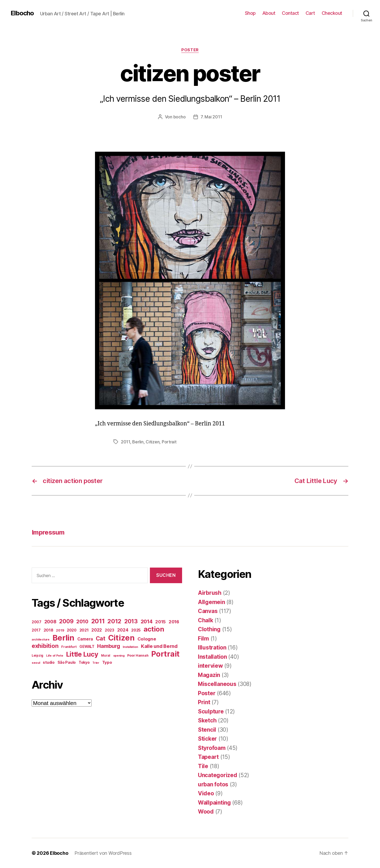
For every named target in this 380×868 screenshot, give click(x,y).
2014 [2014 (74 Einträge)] (147, 621)
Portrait (169, 442)
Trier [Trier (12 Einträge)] (96, 663)
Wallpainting (214, 803)
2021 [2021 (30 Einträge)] (84, 630)
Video (206, 793)
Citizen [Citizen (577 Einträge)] (121, 638)
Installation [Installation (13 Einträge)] (130, 647)
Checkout (332, 13)
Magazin (209, 675)
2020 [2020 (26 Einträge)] (72, 630)
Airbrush (210, 593)
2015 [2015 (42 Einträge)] (160, 622)
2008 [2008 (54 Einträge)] (50, 622)
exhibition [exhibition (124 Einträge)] (45, 646)
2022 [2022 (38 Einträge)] (97, 630)
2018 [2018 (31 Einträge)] (48, 630)
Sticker (207, 739)
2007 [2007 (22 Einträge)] (37, 622)
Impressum (48, 532)
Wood (206, 812)
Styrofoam (212, 748)
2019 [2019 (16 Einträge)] (60, 630)
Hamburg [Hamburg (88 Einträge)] (108, 646)
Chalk (206, 620)
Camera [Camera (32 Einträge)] (85, 639)
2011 (125, 442)
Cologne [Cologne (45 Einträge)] (147, 639)
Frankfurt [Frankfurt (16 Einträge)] (69, 647)
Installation (212, 657)
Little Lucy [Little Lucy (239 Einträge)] (82, 654)
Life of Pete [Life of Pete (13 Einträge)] (55, 656)
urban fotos (213, 784)
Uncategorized (218, 775)
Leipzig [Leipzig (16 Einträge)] (37, 655)
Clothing (209, 629)
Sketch (207, 720)
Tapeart (208, 757)
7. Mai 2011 (211, 117)
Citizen (153, 442)
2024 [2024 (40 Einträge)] (123, 630)
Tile (203, 766)
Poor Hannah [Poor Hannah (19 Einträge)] (138, 655)
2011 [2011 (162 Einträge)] (98, 621)
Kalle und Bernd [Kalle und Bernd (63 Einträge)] (159, 646)
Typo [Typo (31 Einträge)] (107, 662)
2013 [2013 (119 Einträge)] (131, 621)
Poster (190, 50)
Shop (250, 13)
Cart (310, 13)
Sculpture (211, 711)
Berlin (138, 442)
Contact (290, 13)
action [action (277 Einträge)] (154, 629)
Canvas (208, 611)
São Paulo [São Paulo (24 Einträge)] (67, 662)
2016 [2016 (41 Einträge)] (174, 622)
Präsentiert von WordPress (103, 853)
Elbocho (22, 13)
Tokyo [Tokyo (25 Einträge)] (84, 662)
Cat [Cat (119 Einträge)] (101, 638)
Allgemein (212, 602)
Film (203, 639)
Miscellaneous (217, 684)
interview (210, 666)
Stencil (207, 730)
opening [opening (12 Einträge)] (119, 656)
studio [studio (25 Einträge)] (49, 662)
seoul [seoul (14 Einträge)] (36, 663)
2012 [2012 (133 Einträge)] (114, 621)
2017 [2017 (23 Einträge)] (36, 630)
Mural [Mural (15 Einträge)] (106, 656)
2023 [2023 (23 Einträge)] (110, 630)
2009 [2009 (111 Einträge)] (66, 621)
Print (204, 702)
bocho (180, 117)
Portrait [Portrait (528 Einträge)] (165, 654)
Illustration (212, 647)
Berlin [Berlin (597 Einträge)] (63, 638)
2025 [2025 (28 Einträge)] (136, 630)
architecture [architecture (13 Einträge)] (41, 639)
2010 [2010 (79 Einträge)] (82, 621)
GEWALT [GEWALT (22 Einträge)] (87, 647)
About (269, 13)
